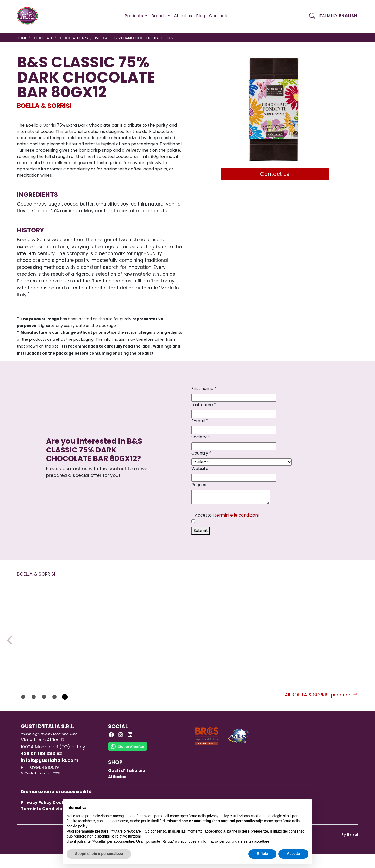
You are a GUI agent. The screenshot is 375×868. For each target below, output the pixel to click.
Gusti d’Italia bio (127, 784)
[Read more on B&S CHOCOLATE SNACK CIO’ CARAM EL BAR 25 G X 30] (49, 628)
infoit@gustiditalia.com (50, 774)
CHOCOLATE (42, 38)
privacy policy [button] (218, 816)
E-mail (200, 421)
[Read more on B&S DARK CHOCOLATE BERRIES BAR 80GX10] (187, 622)
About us (183, 16)
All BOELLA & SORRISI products (321, 708)
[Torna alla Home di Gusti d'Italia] (29, 16)
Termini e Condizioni (44, 822)
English (348, 16)
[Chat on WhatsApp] (128, 764)
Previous (11, 647)
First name (204, 389)
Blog (201, 16)
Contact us (275, 174)
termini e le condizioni (237, 515)
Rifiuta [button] (262, 854)
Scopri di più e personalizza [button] (99, 854)
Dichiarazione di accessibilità (56, 805)
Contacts (219, 16)
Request (200, 485)
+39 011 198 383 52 (41, 767)
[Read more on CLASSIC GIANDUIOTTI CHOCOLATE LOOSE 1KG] (325, 622)
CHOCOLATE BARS (73, 38)
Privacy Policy (36, 816)
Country (201, 453)
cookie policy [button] (77, 826)
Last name (204, 405)
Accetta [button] (293, 854)
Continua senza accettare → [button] (284, 806)
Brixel (352, 848)
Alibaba (117, 790)
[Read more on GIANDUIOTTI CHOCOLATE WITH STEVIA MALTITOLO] (118, 622)
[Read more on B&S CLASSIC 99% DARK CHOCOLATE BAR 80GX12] (256, 622)
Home (22, 38)
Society (201, 437)
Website (200, 469)
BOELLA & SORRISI (44, 106)
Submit (201, 531)
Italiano (328, 16)
